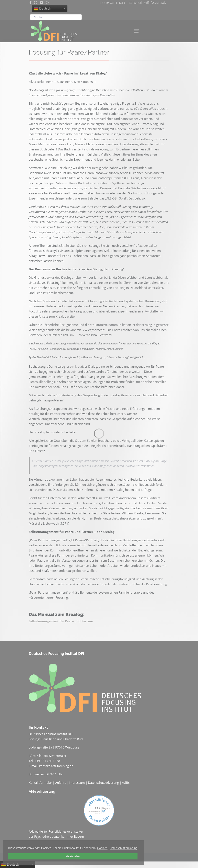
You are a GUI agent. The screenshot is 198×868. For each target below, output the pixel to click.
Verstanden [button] (73, 856)
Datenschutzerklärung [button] (123, 848)
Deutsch (42, 9)
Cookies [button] (102, 848)
